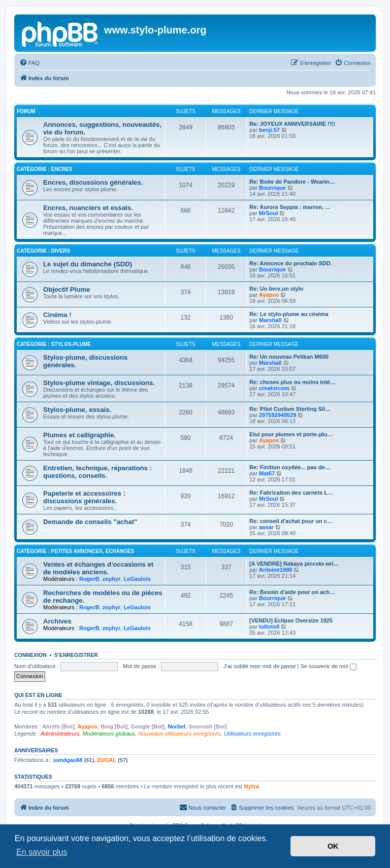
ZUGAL (107, 760)
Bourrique (272, 188)
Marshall (270, 320)
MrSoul (268, 213)
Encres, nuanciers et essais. (88, 208)
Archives (57, 621)
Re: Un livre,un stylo (276, 289)
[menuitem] (29, 63)
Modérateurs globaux (109, 734)
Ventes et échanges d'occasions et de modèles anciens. (98, 568)
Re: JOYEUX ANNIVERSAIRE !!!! (292, 124)
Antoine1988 (275, 570)
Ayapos (269, 295)
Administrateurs (60, 734)
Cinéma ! (57, 315)
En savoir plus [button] (42, 852)
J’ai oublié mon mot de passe (259, 666)
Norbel (176, 726)
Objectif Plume (67, 289)
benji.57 (269, 130)
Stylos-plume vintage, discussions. (99, 383)
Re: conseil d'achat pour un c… (291, 521)
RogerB (89, 579)
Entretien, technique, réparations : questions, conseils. (97, 472)
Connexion (30, 655)
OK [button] (333, 846)
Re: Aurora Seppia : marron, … (290, 207)
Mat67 (267, 473)
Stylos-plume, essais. (77, 410)
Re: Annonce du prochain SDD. (291, 263)
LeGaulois (137, 579)
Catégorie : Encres (44, 169)
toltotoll (269, 627)
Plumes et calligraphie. (79, 435)
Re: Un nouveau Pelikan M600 (289, 357)
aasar (266, 527)
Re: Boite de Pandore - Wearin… (292, 182)
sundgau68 (68, 760)
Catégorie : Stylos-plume (54, 344)
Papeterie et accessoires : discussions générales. (84, 497)
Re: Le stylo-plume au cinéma (289, 314)
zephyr (111, 579)
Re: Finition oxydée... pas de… (290, 467)
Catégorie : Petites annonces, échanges (75, 551)
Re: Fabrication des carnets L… (291, 493)
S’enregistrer (76, 655)
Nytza (251, 786)
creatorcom (274, 388)
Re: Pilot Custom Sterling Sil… (290, 409)
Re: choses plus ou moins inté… (292, 382)
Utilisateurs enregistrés (252, 734)
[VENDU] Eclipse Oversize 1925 (291, 620)
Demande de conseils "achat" (90, 522)
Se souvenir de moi (329, 666)
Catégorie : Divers (43, 251)
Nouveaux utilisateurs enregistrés (180, 734)
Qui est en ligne (38, 695)
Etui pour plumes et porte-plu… (291, 434)
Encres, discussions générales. (93, 182)
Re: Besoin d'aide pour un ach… (292, 592)
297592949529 (278, 415)
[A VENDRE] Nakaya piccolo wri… (294, 564)
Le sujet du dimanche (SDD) (88, 264)
